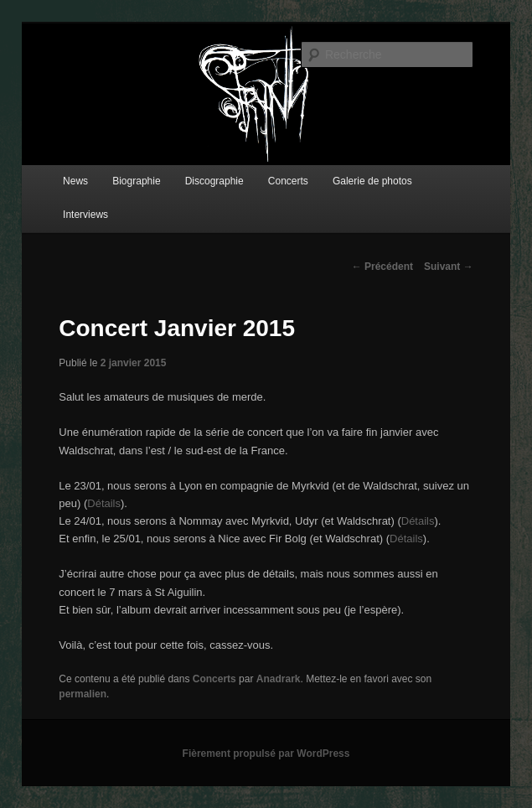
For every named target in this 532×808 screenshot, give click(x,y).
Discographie (214, 181)
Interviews (85, 215)
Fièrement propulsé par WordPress (266, 754)
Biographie (136, 181)
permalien (83, 694)
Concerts (288, 181)
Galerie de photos (372, 181)
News (75, 181)
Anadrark (279, 679)
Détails (104, 503)
